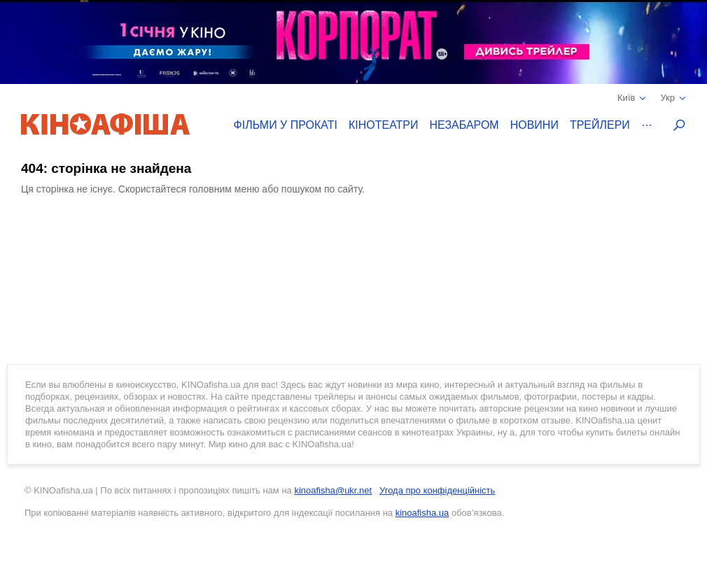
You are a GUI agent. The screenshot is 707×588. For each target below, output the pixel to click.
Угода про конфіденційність (437, 490)
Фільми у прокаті (286, 125)
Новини (534, 125)
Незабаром (464, 125)
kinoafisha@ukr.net (333, 490)
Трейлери (600, 125)
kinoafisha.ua (422, 513)
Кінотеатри (384, 125)
